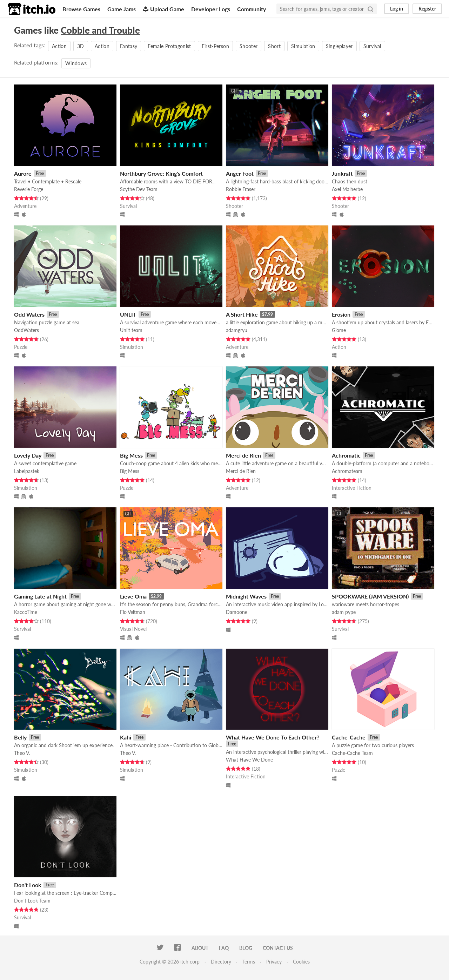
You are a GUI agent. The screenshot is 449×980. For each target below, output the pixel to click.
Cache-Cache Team (352, 753)
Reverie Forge (29, 189)
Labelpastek (27, 471)
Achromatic (346, 455)
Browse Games (81, 9)
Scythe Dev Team (139, 189)
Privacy (274, 962)
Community (252, 9)
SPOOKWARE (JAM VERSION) (370, 596)
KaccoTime (26, 612)
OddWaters (26, 330)
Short (274, 46)
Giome (339, 330)
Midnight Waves (246, 596)
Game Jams (122, 9)
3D (81, 46)
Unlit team (131, 330)
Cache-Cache (349, 737)
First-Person (215, 46)
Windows (76, 63)
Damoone (237, 612)
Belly (20, 737)
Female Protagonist (169, 46)
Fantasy (129, 46)
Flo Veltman (133, 612)
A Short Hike (242, 314)
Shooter (249, 46)
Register (427, 9)
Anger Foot (240, 173)
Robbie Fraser (241, 189)
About (200, 948)
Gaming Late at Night (40, 596)
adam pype (344, 612)
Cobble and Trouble (100, 30)
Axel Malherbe (347, 189)
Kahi (126, 737)
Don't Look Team (32, 901)
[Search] (370, 9)
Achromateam (347, 471)
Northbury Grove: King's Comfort (161, 173)
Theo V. (22, 753)
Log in (397, 9)
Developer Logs (211, 9)
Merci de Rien (243, 455)
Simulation (303, 46)
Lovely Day (28, 455)
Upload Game (163, 9)
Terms (249, 962)
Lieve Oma (133, 596)
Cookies (301, 962)
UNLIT (128, 314)
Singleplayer (339, 46)
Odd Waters (29, 314)
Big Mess (131, 455)
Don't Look (28, 885)
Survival (372, 46)
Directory (221, 962)
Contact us (278, 948)
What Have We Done (249, 760)
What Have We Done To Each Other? (273, 737)
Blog (246, 948)
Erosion (341, 314)
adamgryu (237, 330)
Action (59, 46)
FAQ (224, 948)
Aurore (23, 173)
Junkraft (342, 173)
